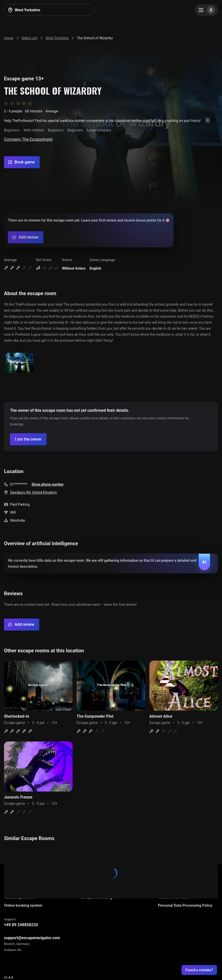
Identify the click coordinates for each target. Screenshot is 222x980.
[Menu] (206, 10)
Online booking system (23, 905)
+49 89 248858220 (21, 925)
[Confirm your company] (28, 439)
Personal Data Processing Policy (185, 905)
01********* (19, 484)
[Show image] (19, 363)
